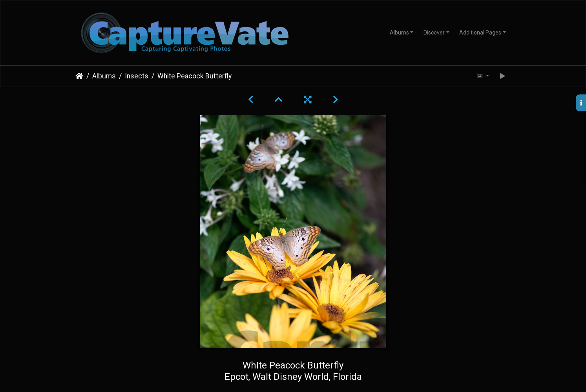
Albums (399, 33)
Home (79, 76)
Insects (137, 76)
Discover (434, 33)
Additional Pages (480, 33)
